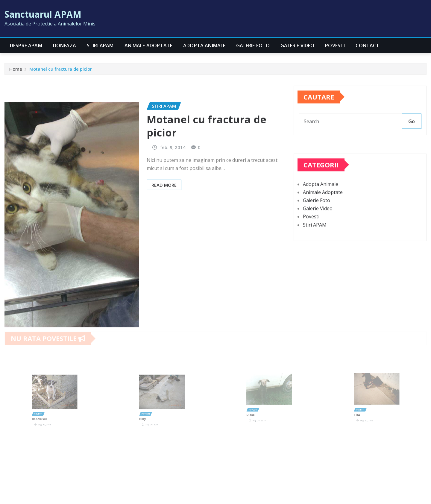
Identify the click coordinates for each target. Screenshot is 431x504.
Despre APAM (26, 45)
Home (16, 70)
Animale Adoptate (149, 45)
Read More (164, 216)
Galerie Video (297, 45)
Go (412, 128)
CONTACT (367, 45)
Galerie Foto (253, 45)
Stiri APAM (100, 45)
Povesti (335, 45)
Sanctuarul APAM (43, 14)
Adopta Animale (204, 45)
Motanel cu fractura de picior (61, 70)
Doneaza (65, 45)
